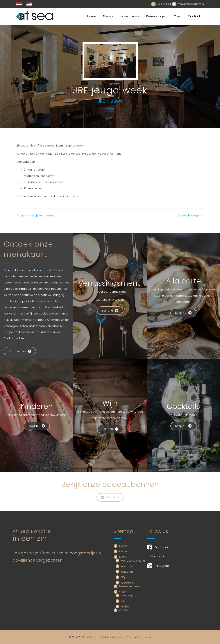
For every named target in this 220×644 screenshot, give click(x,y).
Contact (194, 16)
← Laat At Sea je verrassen (35, 215)
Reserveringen (156, 16)
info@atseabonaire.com (190, 4)
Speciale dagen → (191, 215)
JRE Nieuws (110, 101)
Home (92, 16)
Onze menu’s (130, 16)
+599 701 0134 (164, 4)
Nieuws (108, 16)
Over (177, 16)
